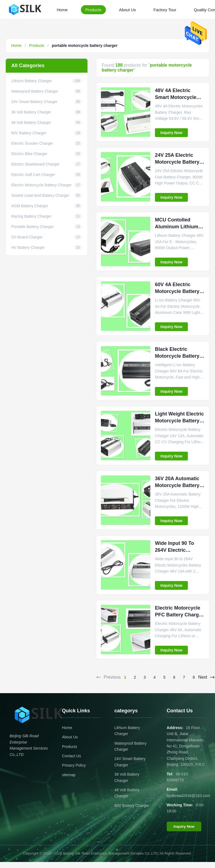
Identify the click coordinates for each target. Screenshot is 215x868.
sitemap (69, 775)
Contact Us (71, 756)
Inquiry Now (171, 133)
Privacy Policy (74, 765)
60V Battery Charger (132, 806)
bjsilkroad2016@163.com (188, 796)
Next (207, 677)
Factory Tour (165, 10)
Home (62, 10)
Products (93, 10)
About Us (128, 10)
